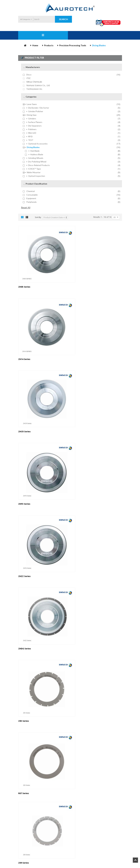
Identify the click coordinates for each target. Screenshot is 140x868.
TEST (31, 140)
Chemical (30, 191)
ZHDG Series (79, 409)
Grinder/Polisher (36, 111)
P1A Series (24, 849)
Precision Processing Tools (73, 45)
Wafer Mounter (34, 172)
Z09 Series (24, 539)
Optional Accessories (38, 144)
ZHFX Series (78, 344)
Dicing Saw (32, 115)
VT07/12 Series (26, 725)
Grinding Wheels (36, 158)
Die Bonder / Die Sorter (39, 108)
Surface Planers (35, 122)
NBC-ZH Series (80, 787)
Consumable (32, 195)
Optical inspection (37, 176)
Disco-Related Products (39, 165)
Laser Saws (32, 104)
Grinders (32, 119)
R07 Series (78, 474)
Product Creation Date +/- (55, 217)
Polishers (32, 129)
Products (49, 45)
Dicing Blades (33, 147)
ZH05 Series (24, 279)
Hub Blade (35, 151)
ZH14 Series (78, 279)
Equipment (31, 198)
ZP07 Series (78, 601)
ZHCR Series (24, 344)
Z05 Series (24, 474)
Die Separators (35, 126)
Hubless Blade (37, 154)
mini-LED (32, 133)
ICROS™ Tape (34, 169)
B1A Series (78, 539)
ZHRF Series (78, 725)
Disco (29, 75)
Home (35, 45)
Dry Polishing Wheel (37, 162)
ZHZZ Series (24, 409)
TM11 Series (25, 663)
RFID (30, 137)
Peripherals (32, 202)
